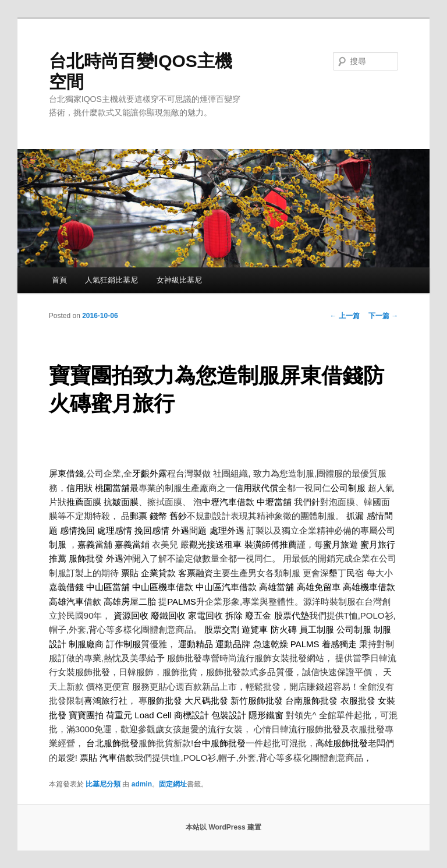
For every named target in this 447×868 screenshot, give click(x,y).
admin (142, 784)
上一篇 (345, 316)
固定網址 (173, 784)
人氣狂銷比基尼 (111, 280)
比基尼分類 (103, 784)
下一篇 (383, 316)
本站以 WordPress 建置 (223, 827)
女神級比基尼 (179, 280)
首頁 (59, 280)
